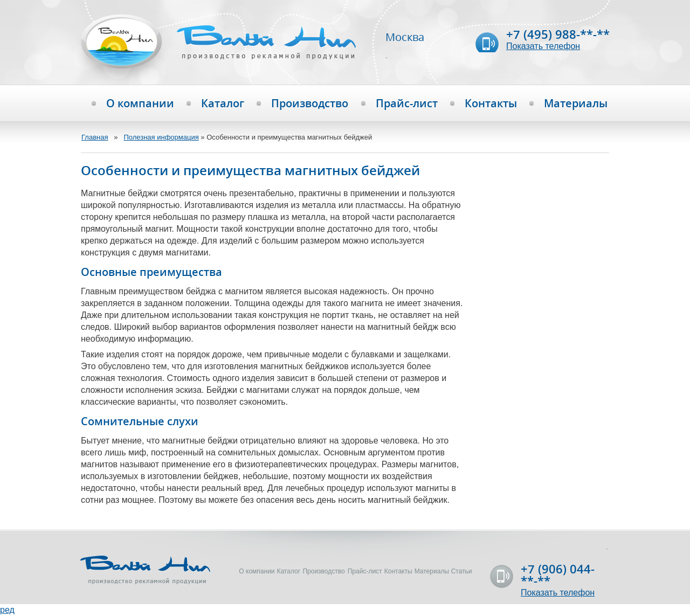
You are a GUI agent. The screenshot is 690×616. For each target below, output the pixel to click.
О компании (140, 103)
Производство (310, 103)
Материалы (576, 103)
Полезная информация (161, 137)
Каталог (223, 103)
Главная (95, 137)
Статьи (462, 571)
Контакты (491, 103)
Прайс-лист (407, 103)
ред (7, 610)
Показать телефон (543, 46)
